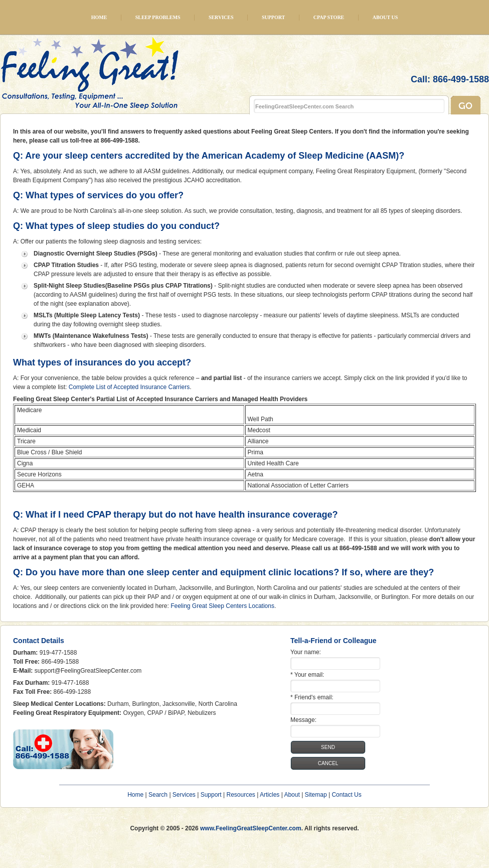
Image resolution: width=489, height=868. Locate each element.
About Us (385, 17)
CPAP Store (329, 17)
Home (99, 17)
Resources (240, 795)
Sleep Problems (158, 17)
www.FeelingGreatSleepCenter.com (251, 828)
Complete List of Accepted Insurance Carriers (129, 387)
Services (221, 17)
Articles (270, 795)
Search (158, 795)
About (292, 795)
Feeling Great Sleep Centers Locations (222, 606)
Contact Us (346, 795)
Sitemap (316, 795)
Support (273, 17)
